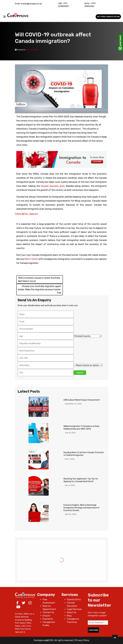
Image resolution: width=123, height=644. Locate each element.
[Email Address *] (98, 623)
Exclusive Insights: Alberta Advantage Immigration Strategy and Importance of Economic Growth (81, 508)
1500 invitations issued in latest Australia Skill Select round (39, 279)
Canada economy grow (53, 186)
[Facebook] (17, 603)
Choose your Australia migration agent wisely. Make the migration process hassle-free (40, 289)
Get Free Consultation (108, 17)
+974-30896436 (90, 5)
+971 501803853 (64, 5)
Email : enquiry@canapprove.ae (28, 4)
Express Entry (74, 599)
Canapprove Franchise (73, 620)
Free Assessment (49, 601)
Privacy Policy (82, 640)
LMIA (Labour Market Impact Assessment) (82, 400)
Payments (48, 619)
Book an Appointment (49, 608)
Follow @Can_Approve (26, 214)
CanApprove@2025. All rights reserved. (54, 640)
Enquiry (47, 616)
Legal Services (74, 609)
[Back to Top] (115, 638)
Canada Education (72, 604)
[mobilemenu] (5, 17)
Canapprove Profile (49, 624)
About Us (72, 612)
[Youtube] (18, 607)
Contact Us (48, 612)
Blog (69, 616)
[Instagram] (30, 603)
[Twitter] (23, 603)
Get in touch (31, 259)
